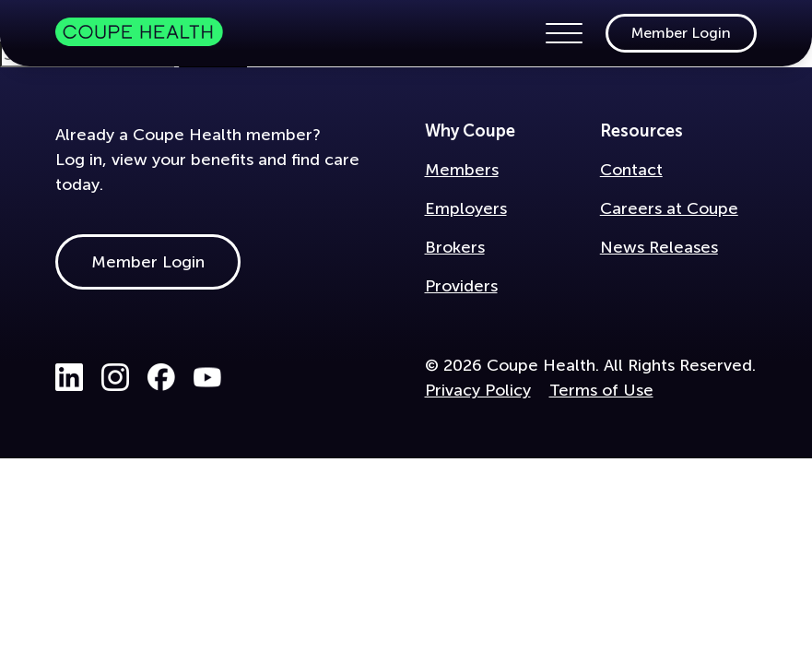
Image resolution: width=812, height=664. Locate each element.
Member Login (681, 33)
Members (462, 170)
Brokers (455, 247)
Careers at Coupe (669, 208)
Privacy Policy (478, 390)
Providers (461, 286)
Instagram (115, 377)
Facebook (161, 377)
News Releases (659, 247)
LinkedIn (69, 377)
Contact (631, 170)
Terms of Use (601, 390)
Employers (466, 208)
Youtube (207, 377)
